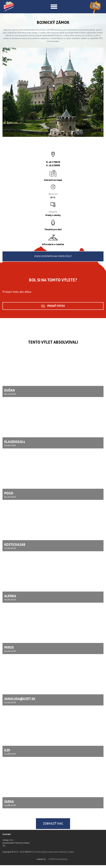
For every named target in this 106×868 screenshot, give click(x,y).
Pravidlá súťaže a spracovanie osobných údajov (54, 852)
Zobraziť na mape (53, 180)
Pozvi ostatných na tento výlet (53, 256)
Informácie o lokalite (53, 244)
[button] (54, 6)
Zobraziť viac (53, 824)
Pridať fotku (56, 305)
